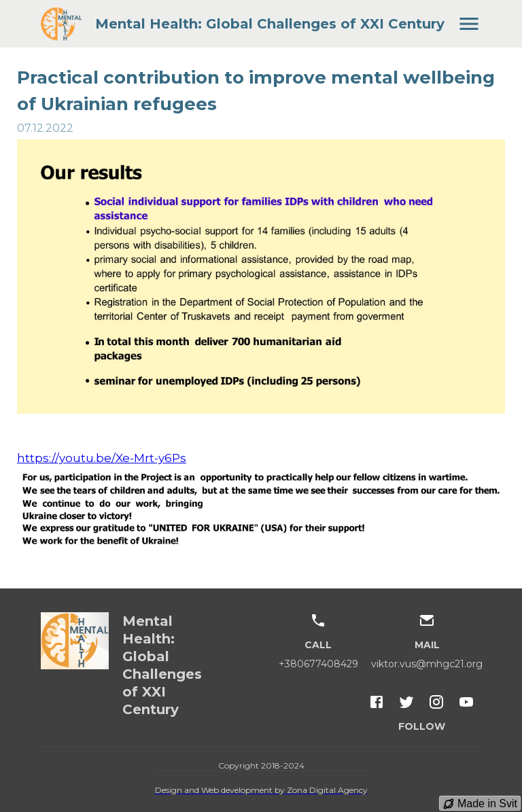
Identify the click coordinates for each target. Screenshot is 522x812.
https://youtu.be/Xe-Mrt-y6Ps (102, 458)
